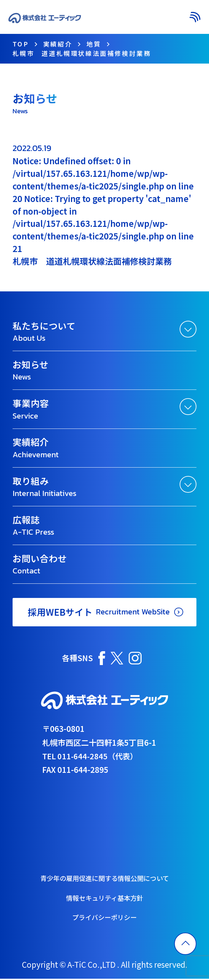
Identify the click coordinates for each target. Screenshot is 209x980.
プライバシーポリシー (104, 919)
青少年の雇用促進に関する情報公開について (105, 879)
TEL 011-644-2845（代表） (91, 757)
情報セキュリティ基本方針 (105, 899)
